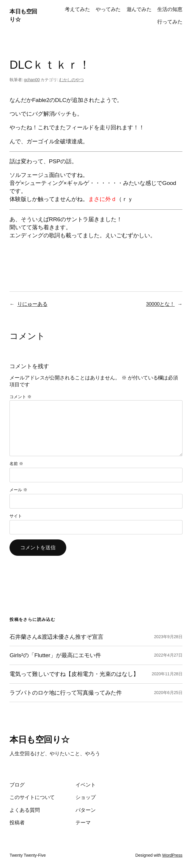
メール (18, 490)
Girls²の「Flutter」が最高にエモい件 (55, 655)
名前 (16, 464)
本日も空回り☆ (40, 740)
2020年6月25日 (168, 693)
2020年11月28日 (167, 674)
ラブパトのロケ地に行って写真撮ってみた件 (66, 693)
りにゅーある (32, 304)
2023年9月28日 (168, 637)
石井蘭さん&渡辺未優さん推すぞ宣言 (56, 637)
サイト (16, 516)
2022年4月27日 (168, 655)
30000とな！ (160, 304)
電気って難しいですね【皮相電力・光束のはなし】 (74, 674)
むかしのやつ (71, 80)
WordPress (172, 855)
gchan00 (32, 80)
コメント (20, 397)
